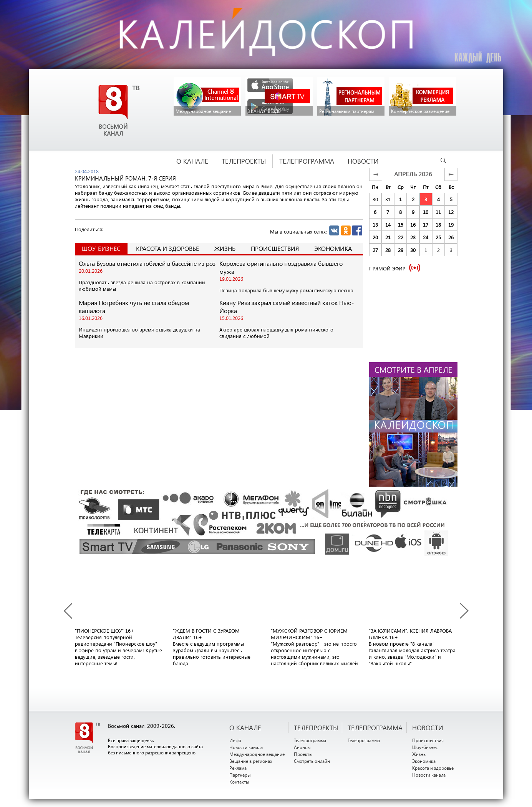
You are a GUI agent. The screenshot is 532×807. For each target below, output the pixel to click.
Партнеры (240, 775)
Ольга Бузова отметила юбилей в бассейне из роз (147, 263)
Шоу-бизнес (425, 747)
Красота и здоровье (167, 248)
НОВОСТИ (428, 727)
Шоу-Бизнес (101, 248)
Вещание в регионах (251, 761)
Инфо (235, 740)
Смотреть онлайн (312, 761)
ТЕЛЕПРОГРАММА (375, 727)
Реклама (238, 768)
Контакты (239, 782)
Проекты (303, 754)
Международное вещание (257, 754)
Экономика (333, 248)
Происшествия (275, 248)
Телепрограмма (310, 740)
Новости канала (246, 747)
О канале (245, 727)
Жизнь (225, 248)
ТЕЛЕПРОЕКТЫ (316, 727)
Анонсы (302, 747)
